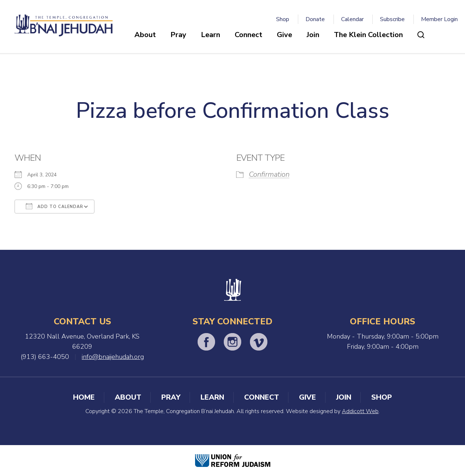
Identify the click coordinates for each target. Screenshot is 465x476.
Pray (178, 35)
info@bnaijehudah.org (113, 357)
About (145, 35)
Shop (283, 19)
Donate (315, 19)
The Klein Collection (368, 35)
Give (284, 35)
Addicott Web (360, 411)
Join (313, 35)
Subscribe (392, 19)
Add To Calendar (54, 206)
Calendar (352, 19)
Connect (248, 35)
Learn (211, 35)
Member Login (439, 19)
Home (84, 397)
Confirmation (269, 174)
